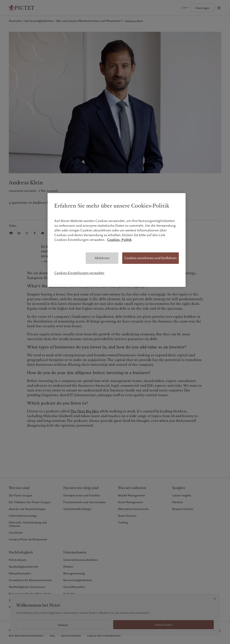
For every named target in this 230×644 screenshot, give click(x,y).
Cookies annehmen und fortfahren (151, 258)
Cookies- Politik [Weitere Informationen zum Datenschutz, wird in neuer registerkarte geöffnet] (119, 240)
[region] (117, 240)
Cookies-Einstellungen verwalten (79, 273)
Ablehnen (102, 258)
